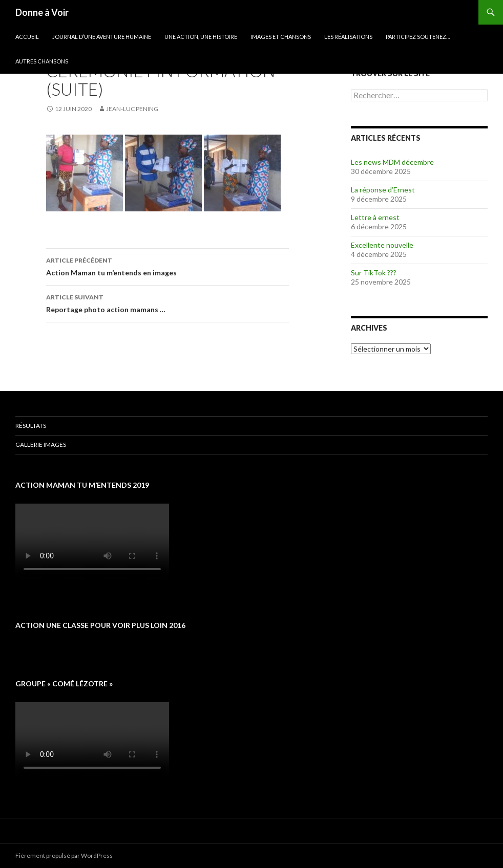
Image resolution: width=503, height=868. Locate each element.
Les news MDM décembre (392, 162)
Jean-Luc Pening (132, 109)
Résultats (31, 426)
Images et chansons (281, 37)
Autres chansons (42, 61)
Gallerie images (41, 444)
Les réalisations (348, 37)
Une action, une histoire (201, 37)
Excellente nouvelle (382, 245)
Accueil (27, 37)
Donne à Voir (42, 12)
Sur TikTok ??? (374, 273)
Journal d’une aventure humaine (102, 37)
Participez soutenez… (418, 37)
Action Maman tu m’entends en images (167, 266)
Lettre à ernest (375, 217)
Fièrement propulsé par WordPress (64, 855)
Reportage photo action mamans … (167, 302)
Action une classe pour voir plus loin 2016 (100, 625)
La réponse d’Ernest (383, 190)
